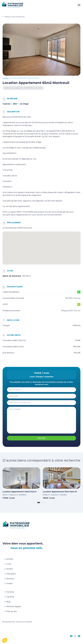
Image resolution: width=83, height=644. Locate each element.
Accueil (6, 78)
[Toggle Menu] (79, 5)
